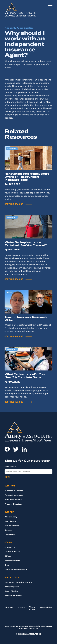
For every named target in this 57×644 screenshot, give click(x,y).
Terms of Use (32, 608)
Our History (10, 521)
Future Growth (12, 525)
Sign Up (7, 477)
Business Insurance (14, 491)
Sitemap (9, 607)
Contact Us (10, 547)
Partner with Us (12, 560)
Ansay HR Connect (13, 595)
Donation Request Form (16, 569)
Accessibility (46, 607)
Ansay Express (12, 586)
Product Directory (13, 504)
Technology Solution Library (18, 582)
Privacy (21, 607)
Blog (7, 565)
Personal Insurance (14, 495)
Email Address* (11, 466)
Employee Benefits (14, 499)
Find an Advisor (12, 552)
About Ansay (11, 517)
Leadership (10, 534)
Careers (8, 530)
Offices (8, 556)
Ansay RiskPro (12, 591)
